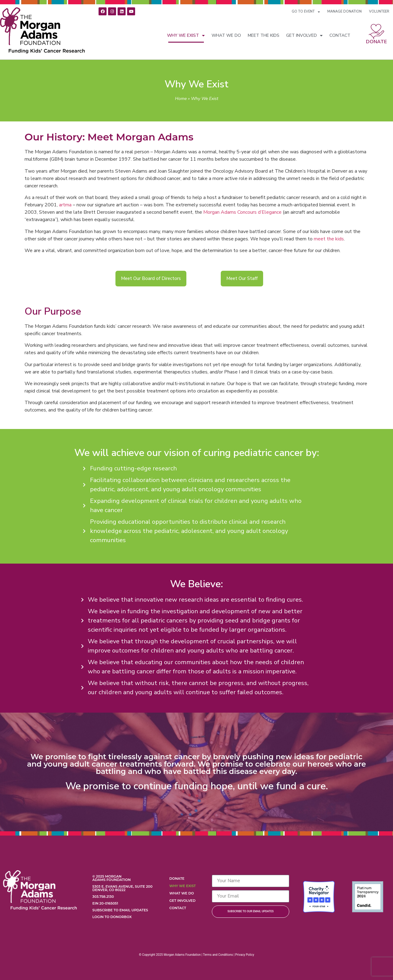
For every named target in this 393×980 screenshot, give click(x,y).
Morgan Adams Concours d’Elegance (242, 212)
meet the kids (329, 239)
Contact (340, 35)
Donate (376, 42)
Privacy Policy (245, 955)
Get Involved (304, 36)
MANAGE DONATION (344, 11)
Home (181, 99)
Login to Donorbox (112, 917)
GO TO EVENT (306, 12)
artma (65, 205)
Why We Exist (186, 36)
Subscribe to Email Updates (120, 910)
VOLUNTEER (379, 11)
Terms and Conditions (218, 955)
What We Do (226, 35)
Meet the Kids (264, 35)
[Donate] (376, 32)
